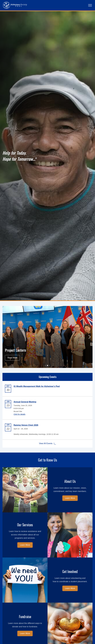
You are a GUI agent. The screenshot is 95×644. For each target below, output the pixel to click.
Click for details (19, 414)
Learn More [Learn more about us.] (70, 498)
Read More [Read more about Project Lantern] (12, 358)
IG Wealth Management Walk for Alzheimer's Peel (37, 386)
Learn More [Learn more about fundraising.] (25, 633)
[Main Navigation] (90, 5)
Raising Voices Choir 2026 (26, 425)
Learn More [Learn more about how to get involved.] (70, 588)
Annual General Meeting (25, 402)
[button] (5, 337)
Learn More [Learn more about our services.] (25, 545)
